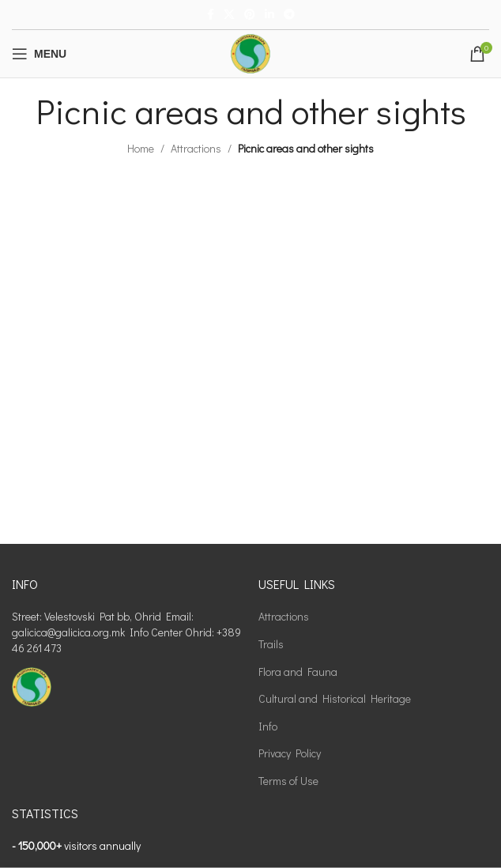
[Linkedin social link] (269, 15)
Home (141, 148)
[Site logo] (250, 52)
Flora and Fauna (298, 672)
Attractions (196, 148)
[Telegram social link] (289, 15)
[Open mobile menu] (39, 54)
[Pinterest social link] (250, 15)
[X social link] (229, 15)
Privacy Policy (290, 753)
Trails (271, 644)
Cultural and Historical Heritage (335, 698)
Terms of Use (288, 781)
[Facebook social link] (211, 15)
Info (268, 726)
